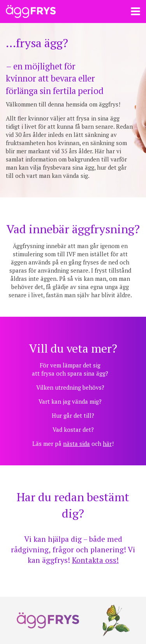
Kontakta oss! (95, 560)
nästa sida (77, 444)
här (107, 444)
